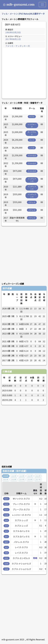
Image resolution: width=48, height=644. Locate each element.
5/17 (6, 499)
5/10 (6, 515)
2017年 (38, 480)
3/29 (6, 564)
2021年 (6, 480)
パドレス (32, 202)
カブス (32, 117)
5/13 (6, 509)
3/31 (6, 558)
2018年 (30, 480)
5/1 (6, 537)
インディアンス (32, 180)
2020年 (14, 480)
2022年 (38, 476)
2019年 (22, 480)
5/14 (6, 504)
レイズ (32, 148)
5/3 (6, 531)
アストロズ (32, 155)
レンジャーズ (32, 125)
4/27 (6, 542)
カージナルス (32, 133)
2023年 (30, 476)
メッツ (32, 140)
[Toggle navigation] (42, 5)
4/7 (6, 547)
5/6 (6, 520)
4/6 (6, 553)
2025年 (14, 476)
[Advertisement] (24, 73)
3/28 (6, 569)
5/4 (6, 526)
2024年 (22, 476)
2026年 (6, 476)
